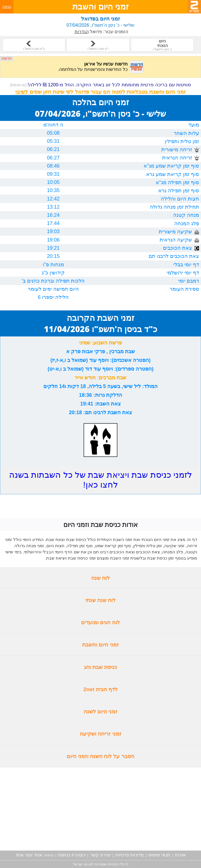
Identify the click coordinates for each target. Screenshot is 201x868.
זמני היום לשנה (101, 712)
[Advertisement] (100, 809)
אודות (180, 855)
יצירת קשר (100, 855)
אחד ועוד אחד (29, 855)
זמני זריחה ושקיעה (100, 734)
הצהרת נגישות (72, 855)
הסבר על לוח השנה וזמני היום (100, 756)
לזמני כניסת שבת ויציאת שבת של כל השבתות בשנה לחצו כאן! (100, 480)
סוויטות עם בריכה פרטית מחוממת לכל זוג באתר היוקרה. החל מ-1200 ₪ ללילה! (101, 85)
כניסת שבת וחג (100, 667)
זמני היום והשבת (100, 645)
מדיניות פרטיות (130, 855)
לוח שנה (100, 578)
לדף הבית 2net (100, 689)
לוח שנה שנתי (101, 600)
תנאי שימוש (159, 855)
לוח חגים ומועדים (100, 622)
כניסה (7, 7)
